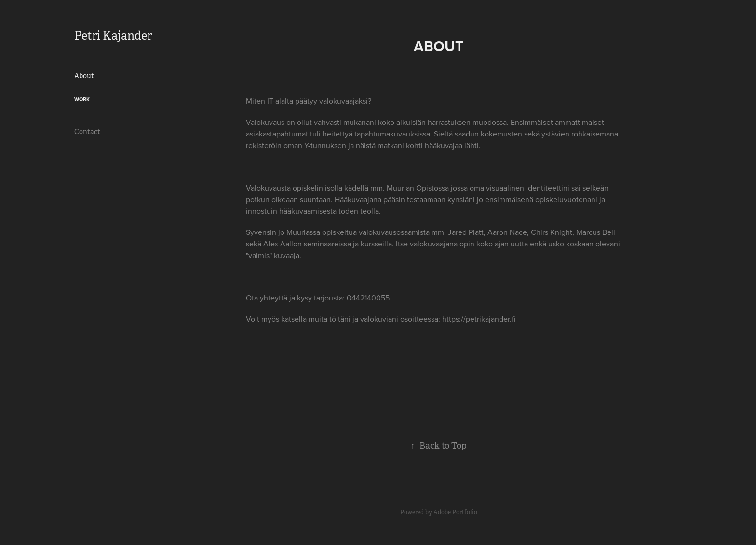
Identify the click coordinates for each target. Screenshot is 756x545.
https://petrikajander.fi (479, 319)
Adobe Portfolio (455, 512)
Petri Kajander (113, 36)
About (84, 76)
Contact (87, 132)
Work (82, 99)
